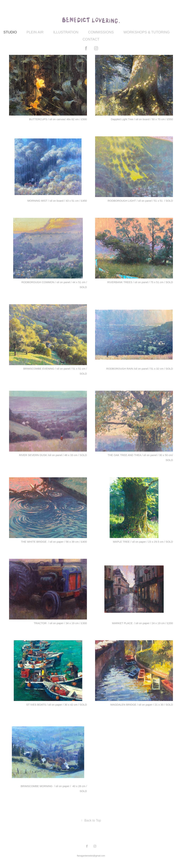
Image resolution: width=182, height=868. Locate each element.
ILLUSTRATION (66, 32)
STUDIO (10, 32)
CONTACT (91, 39)
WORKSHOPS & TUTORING (146, 32)
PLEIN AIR (35, 32)
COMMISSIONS (101, 32)
